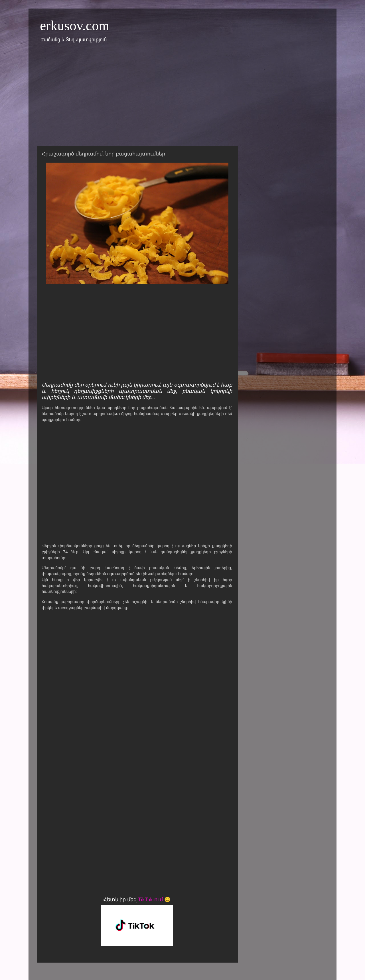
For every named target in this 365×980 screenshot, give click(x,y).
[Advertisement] (182, 98)
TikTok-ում (150, 900)
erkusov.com (75, 26)
